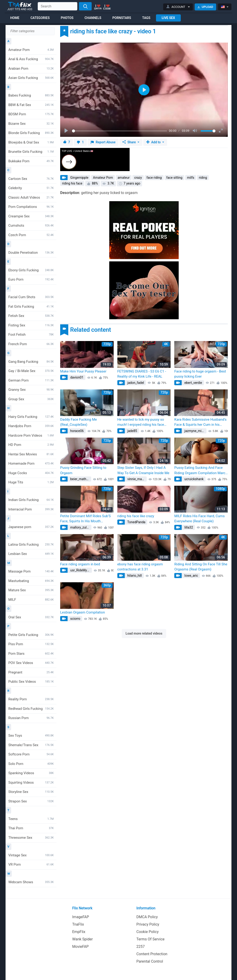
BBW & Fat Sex (31, 105)
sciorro (75, 619)
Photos (67, 18)
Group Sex (31, 399)
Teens (31, 819)
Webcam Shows (31, 882)
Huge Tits (31, 482)
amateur (124, 178)
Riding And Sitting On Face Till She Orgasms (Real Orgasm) (201, 567)
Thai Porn (31, 828)
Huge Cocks (31, 473)
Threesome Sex (31, 838)
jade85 (132, 431)
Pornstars (122, 18)
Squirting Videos (31, 783)
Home (15, 18)
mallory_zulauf (80, 527)
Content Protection (152, 954)
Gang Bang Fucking (31, 362)
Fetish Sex (31, 316)
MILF (31, 600)
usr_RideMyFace (81, 570)
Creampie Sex (31, 216)
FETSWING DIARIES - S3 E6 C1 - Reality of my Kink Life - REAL (142, 374)
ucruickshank (193, 479)
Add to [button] (154, 142)
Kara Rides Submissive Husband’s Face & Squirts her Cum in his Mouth (200, 422)
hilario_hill (134, 576)
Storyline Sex (31, 792)
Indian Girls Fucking (31, 500)
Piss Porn (31, 644)
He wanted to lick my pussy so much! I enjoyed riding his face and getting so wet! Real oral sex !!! (142, 422)
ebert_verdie (193, 383)
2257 (140, 947)
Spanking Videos (31, 773)
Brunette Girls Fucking (31, 152)
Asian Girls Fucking (31, 78)
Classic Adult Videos (31, 197)
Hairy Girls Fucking (31, 417)
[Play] (67, 131)
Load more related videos (144, 633)
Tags (146, 18)
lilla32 (188, 527)
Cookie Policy (147, 932)
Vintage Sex (31, 855)
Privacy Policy (148, 924)
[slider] (120, 131)
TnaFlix (78, 924)
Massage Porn (31, 571)
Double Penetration (31, 253)
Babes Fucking (31, 95)
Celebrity (31, 188)
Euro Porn (31, 279)
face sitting (175, 178)
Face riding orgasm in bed (80, 564)
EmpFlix (79, 932)
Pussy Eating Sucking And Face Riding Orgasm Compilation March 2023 (201, 471)
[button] (178, 7)
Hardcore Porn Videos (31, 435)
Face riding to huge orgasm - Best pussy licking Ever (200, 374)
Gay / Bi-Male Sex (31, 371)
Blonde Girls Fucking (31, 133)
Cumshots (31, 225)
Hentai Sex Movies (31, 454)
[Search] (85, 6)
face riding (154, 178)
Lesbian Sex (31, 554)
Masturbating (31, 581)
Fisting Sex (31, 325)
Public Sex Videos (31, 682)
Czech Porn (31, 235)
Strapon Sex (31, 801)
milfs (191, 178)
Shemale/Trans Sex (31, 745)
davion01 (76, 377)
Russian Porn (31, 718)
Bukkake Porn (31, 161)
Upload (205, 7)
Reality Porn (31, 699)
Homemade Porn (31, 463)
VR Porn (31, 864)
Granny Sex (31, 390)
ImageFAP (81, 917)
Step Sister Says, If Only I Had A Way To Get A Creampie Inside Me (143, 470)
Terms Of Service (150, 939)
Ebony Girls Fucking (31, 270)
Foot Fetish (31, 335)
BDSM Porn (31, 114)
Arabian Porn (31, 69)
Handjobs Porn (31, 426)
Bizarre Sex (31, 124)
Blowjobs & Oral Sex (31, 142)
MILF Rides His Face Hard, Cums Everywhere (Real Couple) (199, 519)
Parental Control (150, 961)
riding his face (72, 183)
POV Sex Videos (31, 663)
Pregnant (31, 672)
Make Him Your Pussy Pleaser (83, 371)
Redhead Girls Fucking (31, 709)
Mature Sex (31, 590)
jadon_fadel (135, 383)
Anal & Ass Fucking (31, 59)
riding (203, 178)
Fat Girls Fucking (31, 307)
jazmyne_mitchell (195, 431)
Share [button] (129, 142)
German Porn (31, 380)
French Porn (31, 344)
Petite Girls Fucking (31, 635)
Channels (93, 18)
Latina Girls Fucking (31, 545)
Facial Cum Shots (31, 297)
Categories (40, 18)
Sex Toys (31, 736)
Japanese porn (31, 527)
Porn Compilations (31, 207)
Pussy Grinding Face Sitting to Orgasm (83, 470)
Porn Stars (31, 654)
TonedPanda (136, 522)
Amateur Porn (31, 50)
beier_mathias (80, 479)
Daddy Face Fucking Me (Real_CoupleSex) (78, 422)
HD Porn (31, 445)
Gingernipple (79, 178)
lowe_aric (191, 576)
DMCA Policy (147, 917)
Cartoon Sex (31, 179)
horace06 (77, 431)
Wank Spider (83, 939)
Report (103, 142)
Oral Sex (31, 617)
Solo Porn (31, 764)
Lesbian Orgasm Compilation (83, 612)
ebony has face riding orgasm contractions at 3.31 (140, 567)
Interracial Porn (31, 509)
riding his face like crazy (136, 516)
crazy (138, 178)
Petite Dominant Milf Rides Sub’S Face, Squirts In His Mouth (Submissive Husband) (85, 519)
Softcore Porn (31, 754)
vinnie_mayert (137, 479)
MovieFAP (80, 947)
